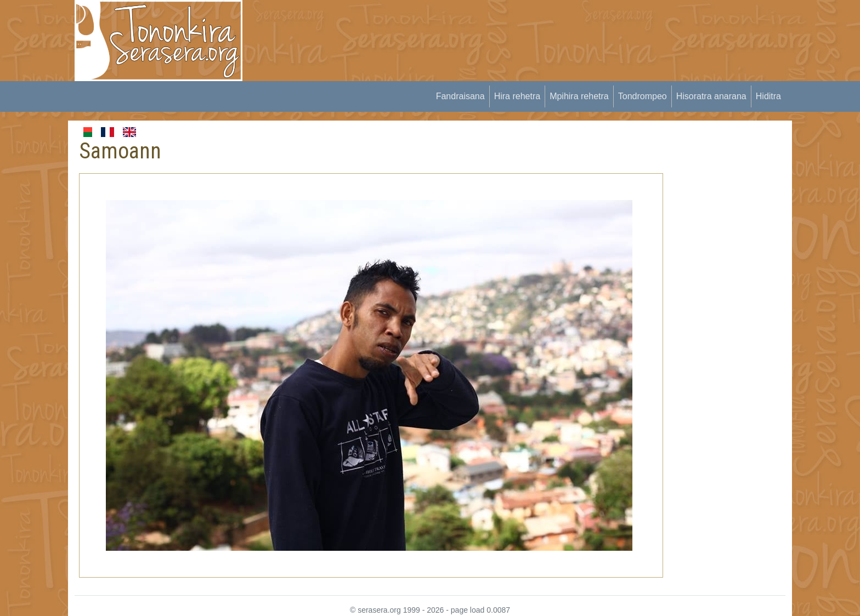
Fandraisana (460, 96)
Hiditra (768, 96)
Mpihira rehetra (579, 96)
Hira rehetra (517, 96)
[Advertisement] (455, 25)
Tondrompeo (643, 96)
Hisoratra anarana (711, 96)
